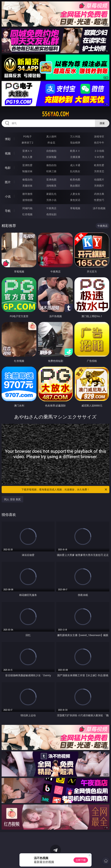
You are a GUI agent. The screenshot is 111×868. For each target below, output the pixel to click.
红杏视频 (27, 214)
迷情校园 (27, 200)
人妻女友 (75, 194)
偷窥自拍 (27, 179)
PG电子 (27, 136)
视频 (8, 153)
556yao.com (55, 114)
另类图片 (99, 186)
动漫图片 (99, 179)
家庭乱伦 (51, 194)
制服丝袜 (27, 171)
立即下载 (81, 860)
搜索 (102, 123)
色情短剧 (51, 214)
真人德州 (51, 136)
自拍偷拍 (51, 151)
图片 (8, 182)
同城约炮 (27, 208)
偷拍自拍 (51, 165)
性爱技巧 (99, 200)
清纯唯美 (51, 186)
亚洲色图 (51, 179)
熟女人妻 (27, 157)
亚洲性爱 (27, 165)
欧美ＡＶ (75, 151)
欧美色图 (75, 179)
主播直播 (75, 157)
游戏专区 (99, 136)
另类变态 (99, 171)
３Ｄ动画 (99, 151)
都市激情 (27, 194)
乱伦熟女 (75, 171)
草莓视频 (75, 208)
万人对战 (75, 136)
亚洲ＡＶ (27, 151)
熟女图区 (75, 186)
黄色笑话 (75, 200)
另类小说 (51, 200)
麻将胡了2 (27, 143)
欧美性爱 (99, 165)
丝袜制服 (51, 157)
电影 (8, 168)
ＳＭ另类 (99, 157)
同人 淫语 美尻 (12, 499)
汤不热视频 (99, 208)
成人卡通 (75, 165)
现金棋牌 (75, 143)
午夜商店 (51, 208)
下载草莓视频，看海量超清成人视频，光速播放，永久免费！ (65, 490)
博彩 (8, 139)
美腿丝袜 (27, 186)
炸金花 (51, 143)
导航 (8, 211)
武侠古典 (99, 194)
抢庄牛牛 (99, 143)
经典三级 (51, 171)
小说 (8, 196)
